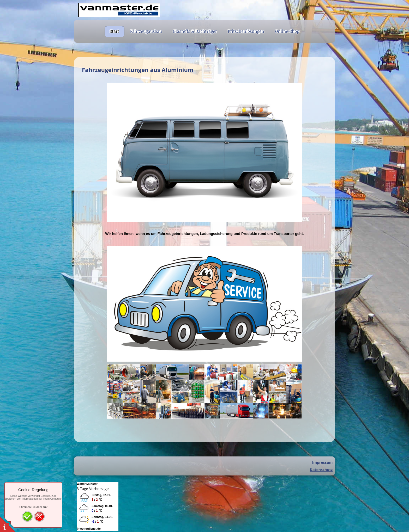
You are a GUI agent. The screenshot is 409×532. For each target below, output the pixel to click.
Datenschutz (321, 470)
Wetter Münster (87, 484)
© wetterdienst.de (89, 529)
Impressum (323, 462)
